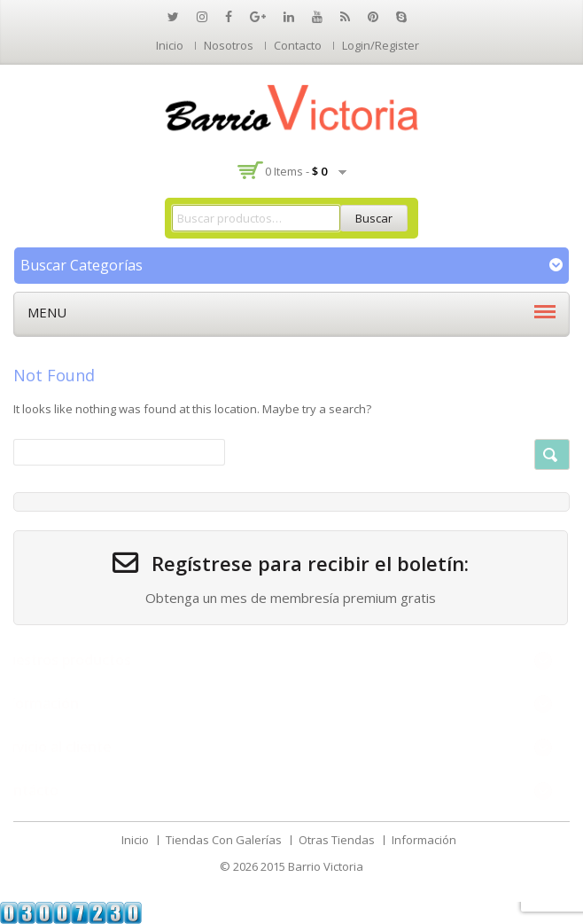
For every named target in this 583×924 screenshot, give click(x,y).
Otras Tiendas (337, 840)
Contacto (298, 45)
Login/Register (381, 45)
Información (424, 840)
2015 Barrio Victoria (312, 866)
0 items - (296, 171)
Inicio (170, 45)
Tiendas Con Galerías (224, 840)
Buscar (374, 218)
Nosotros (229, 45)
